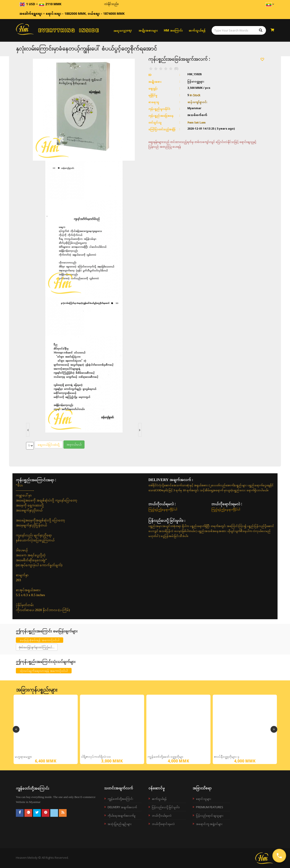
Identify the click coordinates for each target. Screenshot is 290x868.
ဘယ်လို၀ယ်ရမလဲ (162, 815)
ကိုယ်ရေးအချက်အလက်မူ (122, 815)
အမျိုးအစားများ (148, 30)
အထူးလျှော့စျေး (122, 30)
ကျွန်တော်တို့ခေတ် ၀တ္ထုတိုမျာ (165, 757)
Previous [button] (16, 729)
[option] (46, 729)
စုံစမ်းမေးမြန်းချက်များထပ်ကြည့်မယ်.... (37, 647)
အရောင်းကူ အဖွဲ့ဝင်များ (209, 824)
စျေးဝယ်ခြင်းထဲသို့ (49, 444)
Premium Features (210, 807)
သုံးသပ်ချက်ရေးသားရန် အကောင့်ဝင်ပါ (44, 671)
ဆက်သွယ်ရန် (197, 30)
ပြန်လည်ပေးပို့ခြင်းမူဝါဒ (166, 807)
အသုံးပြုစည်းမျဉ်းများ (120, 824)
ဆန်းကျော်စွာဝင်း (197, 102)
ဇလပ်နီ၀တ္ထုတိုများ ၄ (227, 757)
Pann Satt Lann (196, 122)
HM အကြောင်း (173, 30)
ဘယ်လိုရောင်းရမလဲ (163, 824)
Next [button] (274, 729)
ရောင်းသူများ (204, 799)
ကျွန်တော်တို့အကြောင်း (120, 799)
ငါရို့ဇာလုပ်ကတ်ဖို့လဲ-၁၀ (96, 757)
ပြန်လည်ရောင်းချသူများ (210, 815)
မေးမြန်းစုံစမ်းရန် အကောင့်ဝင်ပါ (40, 640)
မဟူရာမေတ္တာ (23, 757)
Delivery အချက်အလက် (122, 807)
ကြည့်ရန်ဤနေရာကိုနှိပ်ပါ (163, 509)
